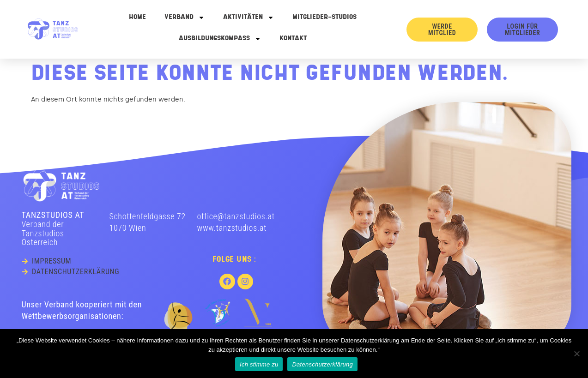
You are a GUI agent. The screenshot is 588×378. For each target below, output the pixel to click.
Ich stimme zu (259, 364)
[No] (576, 354)
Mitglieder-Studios (324, 17)
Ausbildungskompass (220, 39)
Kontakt (293, 39)
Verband (185, 18)
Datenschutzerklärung (322, 364)
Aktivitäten (249, 18)
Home (137, 17)
